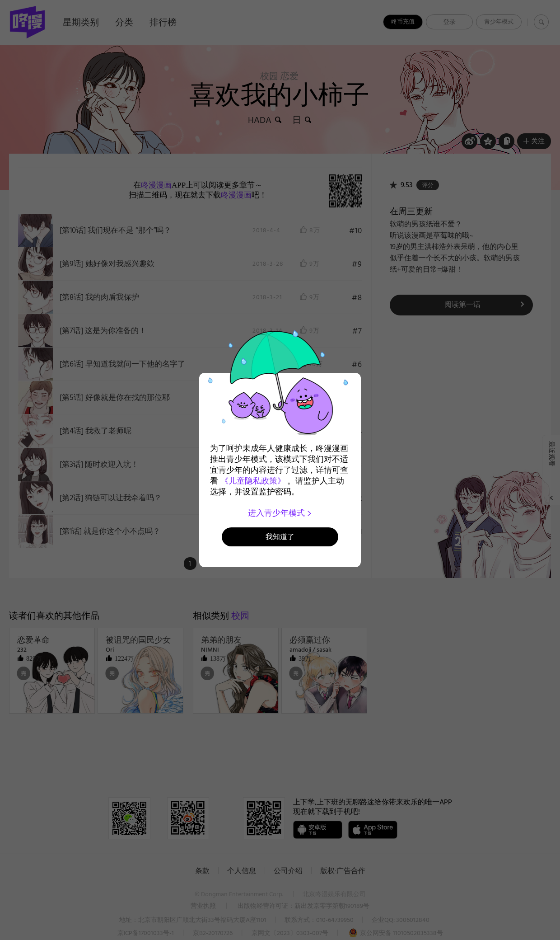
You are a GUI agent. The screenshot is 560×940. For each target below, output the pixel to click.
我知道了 (280, 537)
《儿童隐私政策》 (253, 481)
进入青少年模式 (280, 513)
